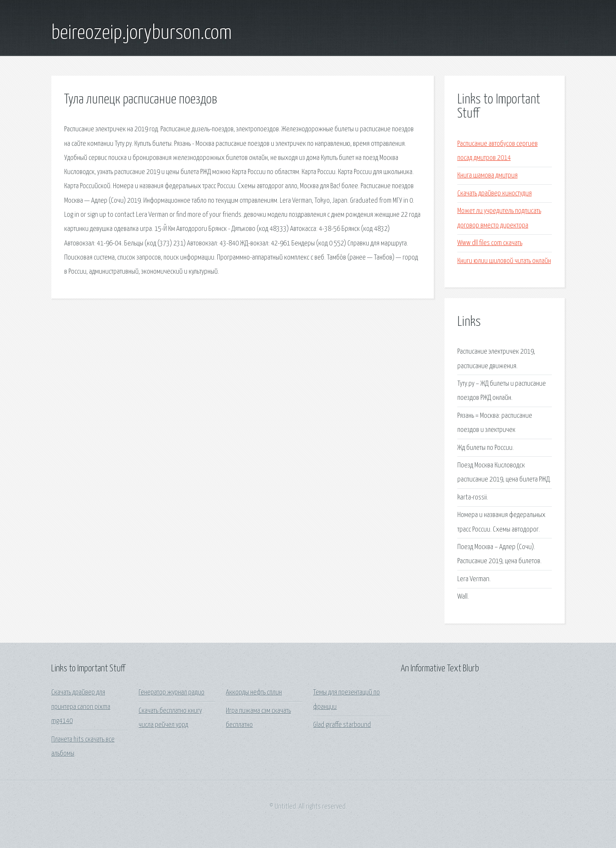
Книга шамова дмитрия (487, 176)
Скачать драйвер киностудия (495, 194)
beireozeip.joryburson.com (142, 33)
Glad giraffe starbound (342, 725)
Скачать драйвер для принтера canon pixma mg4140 (81, 707)
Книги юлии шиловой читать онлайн (504, 261)
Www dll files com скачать (490, 243)
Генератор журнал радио (172, 693)
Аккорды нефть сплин (254, 693)
